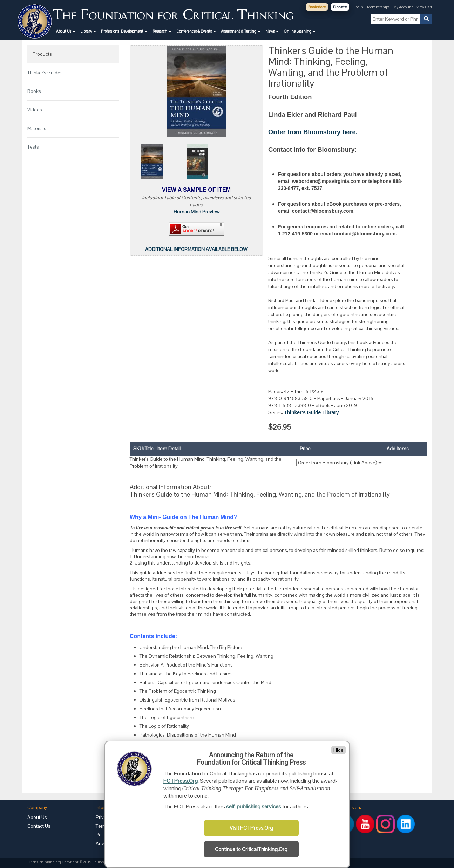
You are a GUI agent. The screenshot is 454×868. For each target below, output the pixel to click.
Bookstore (317, 7)
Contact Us (39, 826)
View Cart (424, 7)
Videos (35, 110)
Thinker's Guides (45, 73)
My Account (404, 7)
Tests (33, 147)
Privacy (103, 817)
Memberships (378, 7)
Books (34, 91)
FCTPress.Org (181, 781)
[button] (66, 31)
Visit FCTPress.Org (251, 828)
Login (358, 7)
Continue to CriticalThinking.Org (251, 849)
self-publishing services (254, 807)
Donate (340, 7)
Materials (37, 128)
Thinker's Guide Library (311, 412)
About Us (37, 817)
